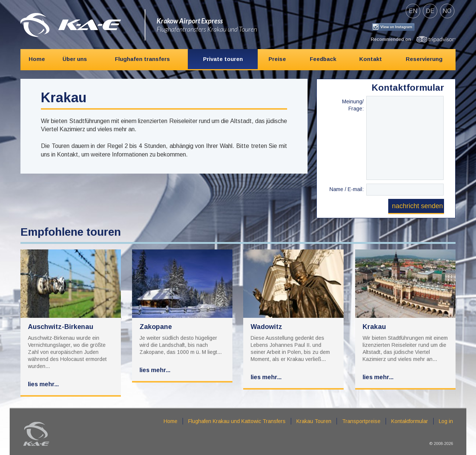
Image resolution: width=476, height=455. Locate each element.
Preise (277, 59)
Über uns (75, 59)
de (430, 11)
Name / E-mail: (347, 189)
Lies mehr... (43, 384)
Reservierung (424, 59)
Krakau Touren (314, 421)
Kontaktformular (410, 421)
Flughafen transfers (142, 59)
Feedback (323, 59)
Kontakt (371, 59)
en (413, 11)
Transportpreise (361, 421)
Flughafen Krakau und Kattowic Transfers (237, 421)
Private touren (223, 59)
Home (37, 59)
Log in (446, 421)
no (447, 11)
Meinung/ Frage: (353, 104)
